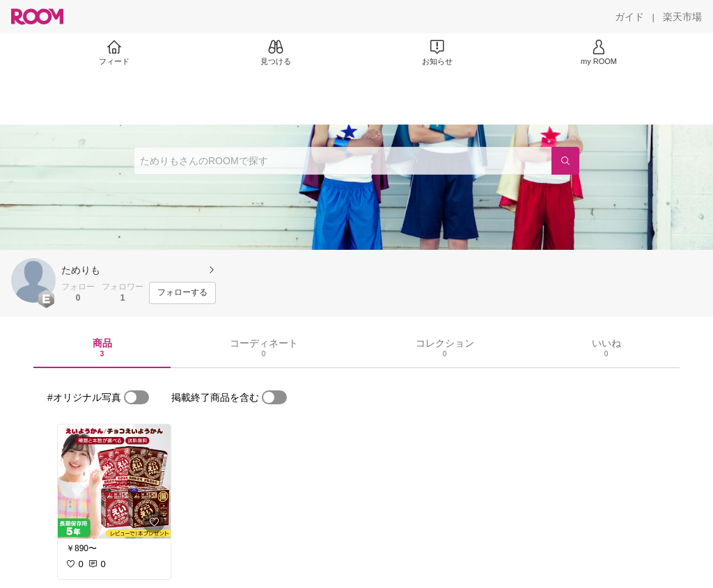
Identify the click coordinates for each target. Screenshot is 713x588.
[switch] (136, 397)
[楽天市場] (682, 17)
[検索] (565, 161)
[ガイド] (629, 17)
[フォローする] (182, 293)
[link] (114, 482)
